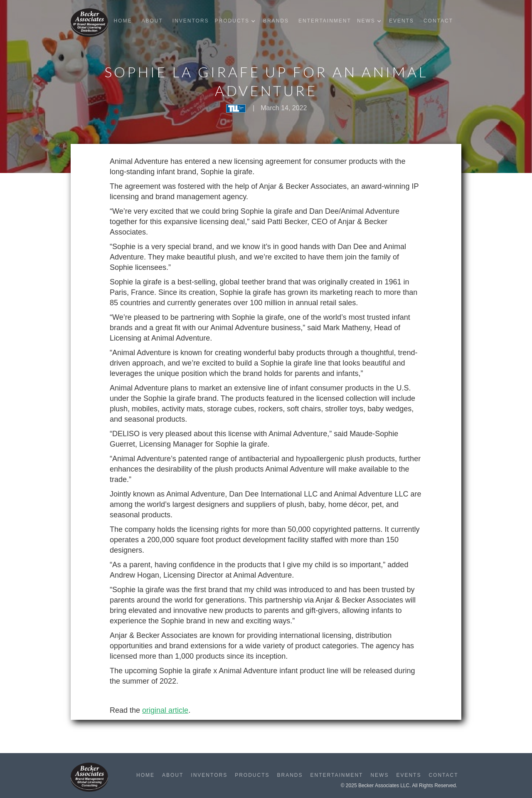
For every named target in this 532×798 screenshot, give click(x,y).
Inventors (191, 21)
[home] (89, 23)
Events (401, 21)
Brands (276, 21)
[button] (237, 21)
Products (252, 775)
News (379, 775)
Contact (438, 21)
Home (123, 21)
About (152, 21)
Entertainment (325, 21)
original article (165, 710)
